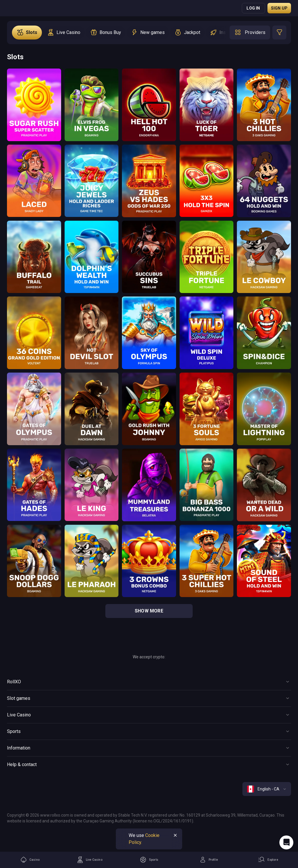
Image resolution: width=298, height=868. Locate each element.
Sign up (279, 8)
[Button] (149, 682)
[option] (27, 33)
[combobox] (267, 789)
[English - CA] (267, 789)
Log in (253, 8)
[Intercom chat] (286, 842)
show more (149, 611)
